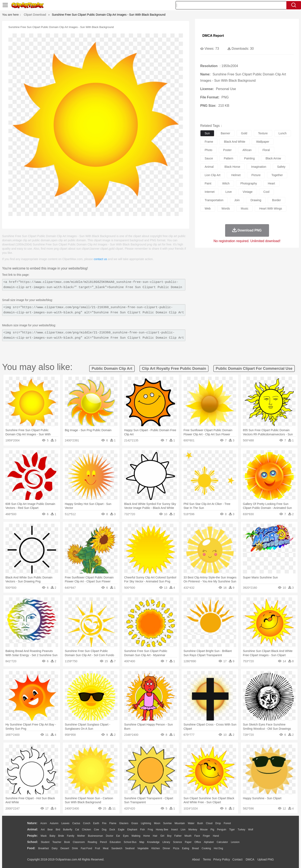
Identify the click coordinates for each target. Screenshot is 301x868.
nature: (32, 823)
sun (207, 133)
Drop (218, 823)
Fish (142, 830)
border (277, 200)
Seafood (130, 848)
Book (67, 842)
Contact (237, 859)
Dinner (166, 848)
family (71, 836)
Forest (227, 823)
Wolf (251, 830)
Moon (157, 823)
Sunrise (168, 823)
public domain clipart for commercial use (254, 369)
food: (31, 848)
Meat (106, 848)
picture (256, 175)
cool (266, 192)
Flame (113, 823)
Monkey (193, 830)
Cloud (209, 823)
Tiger (232, 830)
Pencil (103, 842)
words (226, 208)
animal (209, 167)
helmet (236, 175)
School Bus (130, 842)
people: (33, 836)
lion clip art (212, 175)
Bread (195, 848)
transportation (214, 200)
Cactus (76, 823)
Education (115, 842)
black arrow (273, 158)
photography (249, 183)
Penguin (222, 830)
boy (169, 836)
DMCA (250, 859)
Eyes (126, 836)
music (245, 208)
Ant (43, 830)
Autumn (54, 823)
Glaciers (124, 823)
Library (166, 842)
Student (45, 842)
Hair (155, 836)
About (196, 859)
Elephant (132, 830)
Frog (150, 830)
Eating (186, 848)
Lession (235, 842)
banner (225, 133)
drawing (256, 200)
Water (191, 823)
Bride (61, 836)
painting (249, 158)
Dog (104, 830)
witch (226, 183)
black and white (235, 142)
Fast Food (86, 848)
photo (209, 150)
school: (33, 842)
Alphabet (209, 842)
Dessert (65, 848)
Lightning (146, 823)
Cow (96, 830)
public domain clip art (112, 369)
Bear (50, 830)
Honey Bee (162, 830)
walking (136, 836)
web (208, 208)
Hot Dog (218, 848)
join (237, 200)
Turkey (241, 830)
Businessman (96, 836)
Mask (44, 836)
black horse (232, 167)
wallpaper (263, 142)
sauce (209, 158)
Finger (206, 836)
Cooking (206, 848)
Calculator (222, 842)
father (178, 836)
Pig (212, 830)
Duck (112, 830)
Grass (135, 823)
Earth (96, 823)
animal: (33, 829)
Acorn (44, 823)
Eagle (121, 830)
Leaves (65, 823)
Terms (207, 859)
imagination (259, 167)
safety (281, 167)
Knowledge (153, 842)
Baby (52, 836)
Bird (58, 830)
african (247, 150)
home (147, 836)
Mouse (204, 830)
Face (197, 836)
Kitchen (156, 848)
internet (210, 192)
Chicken (86, 830)
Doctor (110, 836)
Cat (77, 830)
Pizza (176, 848)
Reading (92, 842)
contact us (100, 259)
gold (244, 133)
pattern (229, 158)
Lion (183, 830)
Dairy (55, 848)
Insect (175, 830)
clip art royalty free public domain (174, 369)
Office (198, 842)
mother (81, 836)
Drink (75, 848)
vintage (248, 192)
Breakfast (44, 848)
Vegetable (143, 848)
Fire (104, 823)
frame (209, 142)
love (228, 192)
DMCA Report (213, 36)
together (277, 175)
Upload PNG (266, 859)
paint (208, 183)
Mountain (180, 823)
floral (266, 150)
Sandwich (117, 848)
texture (263, 133)
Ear (118, 836)
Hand (216, 836)
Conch (87, 823)
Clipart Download (35, 15)
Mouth (188, 836)
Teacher (57, 842)
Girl (162, 836)
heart (271, 183)
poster (227, 150)
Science (178, 842)
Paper (188, 842)
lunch (283, 133)
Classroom (79, 842)
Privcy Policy (222, 859)
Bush (200, 823)
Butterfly (68, 830)
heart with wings (271, 208)
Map (142, 842)
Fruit (97, 848)
